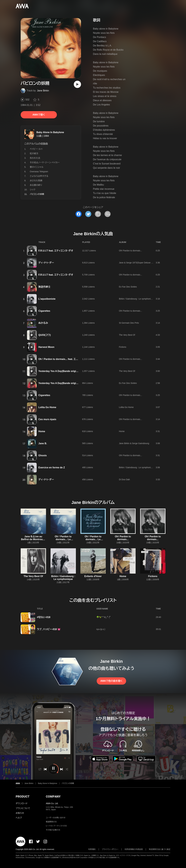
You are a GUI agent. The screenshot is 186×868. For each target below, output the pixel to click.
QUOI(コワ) (45, 335)
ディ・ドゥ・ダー (46, 263)
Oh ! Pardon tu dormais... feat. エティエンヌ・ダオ (65, 359)
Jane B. (43, 443)
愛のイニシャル (37, 167)
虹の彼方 (34, 153)
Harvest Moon (46, 347)
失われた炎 (35, 158)
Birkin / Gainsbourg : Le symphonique (137, 299)
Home (42, 431)
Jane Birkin (43, 91)
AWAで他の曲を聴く (111, 681)
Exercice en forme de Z (52, 468)
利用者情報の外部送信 (134, 849)
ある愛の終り (36, 185)
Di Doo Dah (124, 479)
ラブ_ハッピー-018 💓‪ (49, 629)
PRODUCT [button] (23, 796)
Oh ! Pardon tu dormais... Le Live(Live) (63, 539)
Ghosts (43, 455)
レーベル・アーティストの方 (56, 826)
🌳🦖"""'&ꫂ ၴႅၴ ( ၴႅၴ (103, 617)
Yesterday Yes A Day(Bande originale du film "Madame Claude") (75, 371)
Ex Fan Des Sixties (128, 287)
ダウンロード (22, 803)
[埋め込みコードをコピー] (108, 214)
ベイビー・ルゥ (36, 149)
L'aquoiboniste (47, 299)
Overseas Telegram (39, 172)
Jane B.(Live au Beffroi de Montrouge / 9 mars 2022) (33, 539)
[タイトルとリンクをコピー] (98, 214)
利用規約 (92, 849)
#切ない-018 (44, 617)
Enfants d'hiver (93, 576)
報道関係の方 (51, 822)
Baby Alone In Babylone (50, 132)
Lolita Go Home (47, 407)
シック (33, 190)
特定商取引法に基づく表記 (160, 849)
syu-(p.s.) (101, 629)
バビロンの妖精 (68, 783)
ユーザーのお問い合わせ (56, 818)
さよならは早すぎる (39, 176)
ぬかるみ (43, 323)
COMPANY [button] (53, 796)
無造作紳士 (45, 287)
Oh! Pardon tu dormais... (131, 251)
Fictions (123, 347)
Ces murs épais (47, 419)
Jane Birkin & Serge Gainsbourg (134, 443)
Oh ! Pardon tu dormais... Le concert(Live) (93, 539)
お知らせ (20, 813)
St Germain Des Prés (129, 323)
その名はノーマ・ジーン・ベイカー (45, 162)
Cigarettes (44, 311)
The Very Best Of (127, 335)
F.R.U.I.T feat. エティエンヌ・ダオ (56, 251)
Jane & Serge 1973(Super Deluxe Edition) (139, 263)
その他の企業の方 (53, 830)
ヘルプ (19, 818)
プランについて (23, 808)
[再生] (77, 84)
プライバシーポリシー (110, 849)
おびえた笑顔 (36, 181)
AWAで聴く (39, 115)
